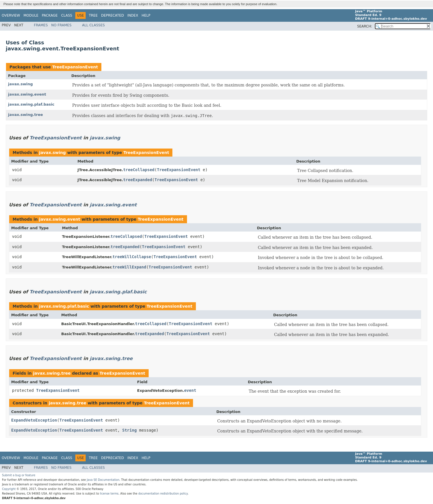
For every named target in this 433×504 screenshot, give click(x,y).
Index (133, 15)
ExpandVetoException (34, 420)
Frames (41, 25)
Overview (11, 15)
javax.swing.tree (25, 115)
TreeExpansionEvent (75, 67)
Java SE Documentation (103, 480)
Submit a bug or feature (19, 475)
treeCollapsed (139, 170)
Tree (93, 15)
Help (146, 15)
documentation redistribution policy (163, 494)
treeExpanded (138, 180)
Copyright (9, 489)
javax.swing (20, 84)
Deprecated (113, 15)
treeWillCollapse (132, 257)
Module (31, 15)
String (130, 430)
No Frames (61, 25)
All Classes (94, 25)
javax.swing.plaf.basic (31, 104)
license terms (109, 494)
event (190, 390)
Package (50, 15)
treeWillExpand (129, 267)
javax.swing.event (27, 94)
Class (67, 15)
